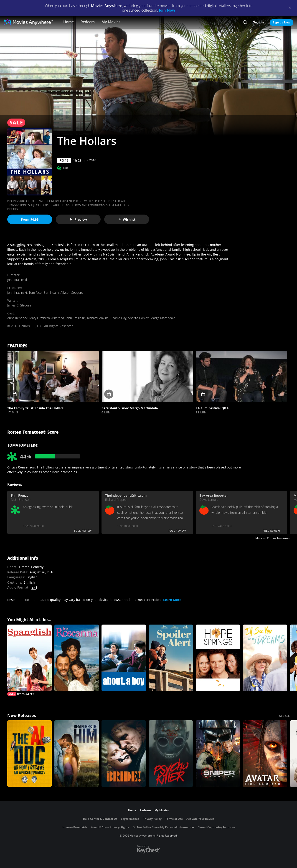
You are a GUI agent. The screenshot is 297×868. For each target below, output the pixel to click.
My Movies (111, 22)
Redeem (88, 22)
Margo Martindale (163, 318)
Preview (78, 219)
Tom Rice (35, 292)
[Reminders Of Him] (77, 754)
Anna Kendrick (17, 318)
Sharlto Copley (138, 318)
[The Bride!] (124, 754)
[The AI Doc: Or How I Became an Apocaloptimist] (29, 754)
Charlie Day (118, 318)
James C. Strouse (19, 305)
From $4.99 (30, 219)
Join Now (167, 10)
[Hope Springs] (218, 658)
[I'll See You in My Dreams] (265, 658)
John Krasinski (17, 280)
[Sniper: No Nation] (218, 754)
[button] (53, 377)
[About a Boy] (124, 658)
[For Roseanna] (77, 658)
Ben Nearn (51, 292)
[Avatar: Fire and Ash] (265, 754)
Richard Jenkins (98, 318)
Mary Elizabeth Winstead (47, 318)
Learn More (172, 600)
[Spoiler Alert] (171, 658)
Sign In (258, 22)
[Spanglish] (29, 660)
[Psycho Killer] (171, 754)
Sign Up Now (282, 22)
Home (69, 22)
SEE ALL (284, 716)
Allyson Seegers (72, 292)
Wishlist (127, 219)
